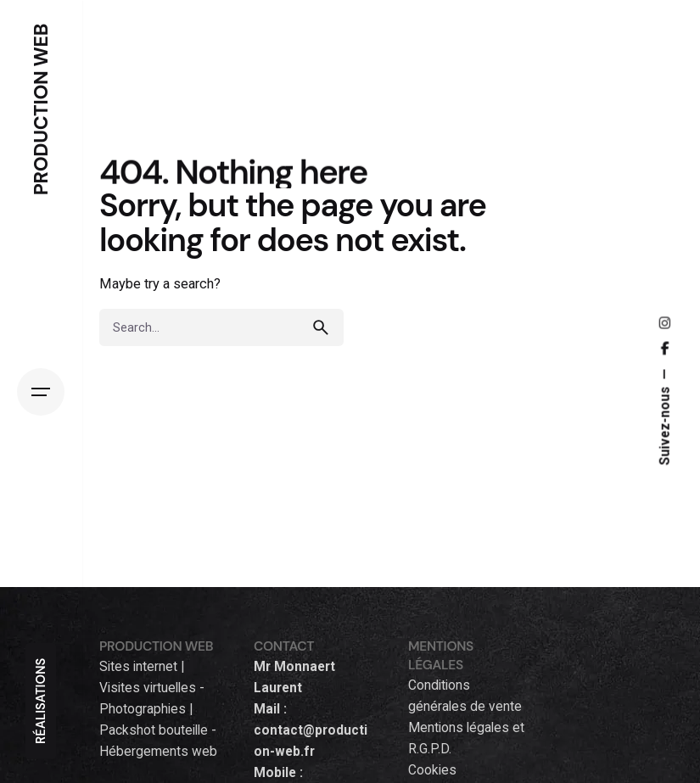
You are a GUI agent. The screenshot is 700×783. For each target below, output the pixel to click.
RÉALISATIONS (41, 701)
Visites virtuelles (148, 688)
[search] (325, 327)
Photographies (143, 709)
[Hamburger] (41, 392)
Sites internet (138, 667)
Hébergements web (158, 752)
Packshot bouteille (154, 730)
